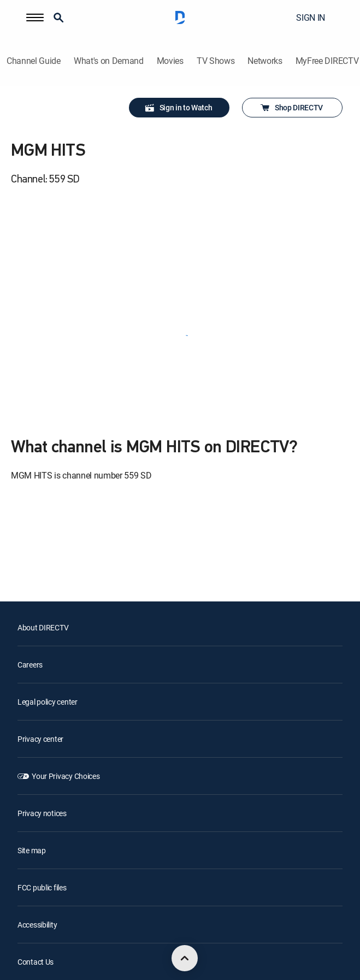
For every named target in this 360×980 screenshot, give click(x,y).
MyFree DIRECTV (327, 61)
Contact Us (36, 845)
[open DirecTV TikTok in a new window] (142, 937)
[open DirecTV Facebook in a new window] (46, 937)
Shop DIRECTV (291, 108)
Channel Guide (34, 61)
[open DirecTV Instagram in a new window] (94, 937)
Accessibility (37, 808)
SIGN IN (311, 17)
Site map (32, 733)
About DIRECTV (43, 510)
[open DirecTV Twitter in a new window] (70, 937)
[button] (35, 17)
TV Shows (216, 61)
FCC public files (42, 771)
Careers (30, 548)
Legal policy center (48, 585)
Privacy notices (42, 696)
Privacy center (40, 622)
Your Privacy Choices (66, 659)
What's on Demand (109, 61)
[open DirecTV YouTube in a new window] (118, 937)
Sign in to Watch (178, 108)
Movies (170, 61)
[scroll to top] (185, 958)
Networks (265, 61)
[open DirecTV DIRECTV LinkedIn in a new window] (22, 937)
